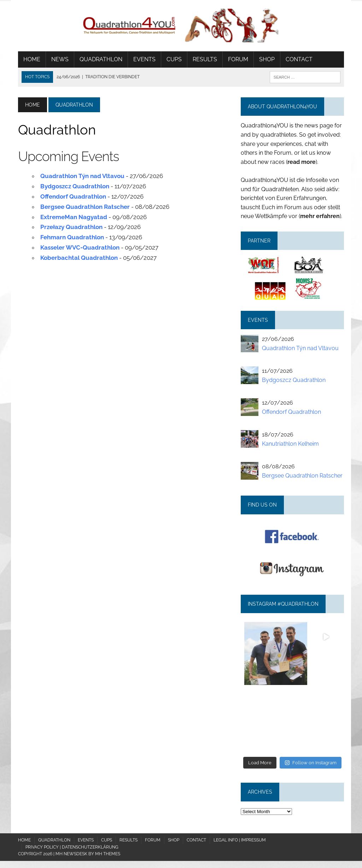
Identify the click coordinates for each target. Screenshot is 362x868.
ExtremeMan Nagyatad (74, 217)
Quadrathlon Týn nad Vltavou (82, 176)
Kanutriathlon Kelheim (290, 444)
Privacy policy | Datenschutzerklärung (72, 847)
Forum (238, 59)
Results (205, 59)
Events (144, 59)
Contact (299, 59)
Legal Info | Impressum (240, 840)
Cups (174, 59)
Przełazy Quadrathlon (71, 227)
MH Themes (108, 854)
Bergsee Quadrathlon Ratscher (85, 207)
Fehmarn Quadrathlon (72, 237)
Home (32, 59)
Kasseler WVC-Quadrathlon (80, 247)
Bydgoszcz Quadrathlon (75, 186)
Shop (267, 59)
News (60, 59)
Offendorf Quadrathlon (73, 196)
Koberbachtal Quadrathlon (79, 258)
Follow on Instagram (311, 763)
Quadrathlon (101, 59)
